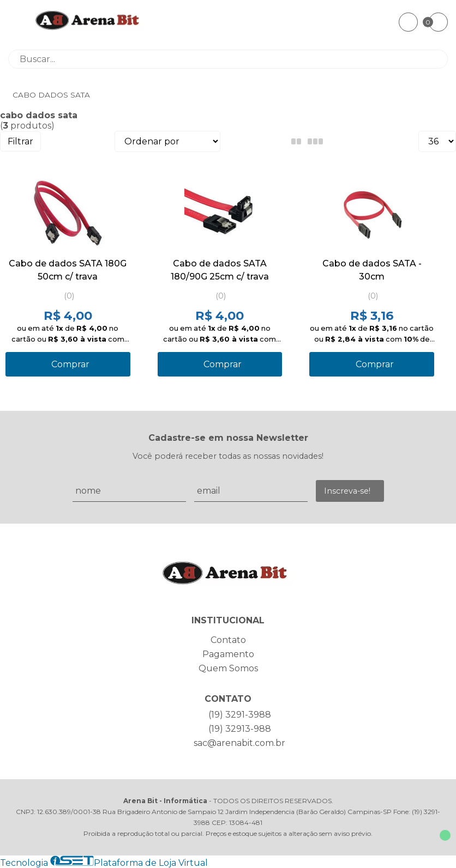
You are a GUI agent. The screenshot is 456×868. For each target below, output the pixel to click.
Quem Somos (228, 668)
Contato (228, 640)
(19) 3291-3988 (240, 715)
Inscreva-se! (347, 491)
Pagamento (228, 654)
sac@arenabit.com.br (239, 743)
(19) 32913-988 (240, 729)
